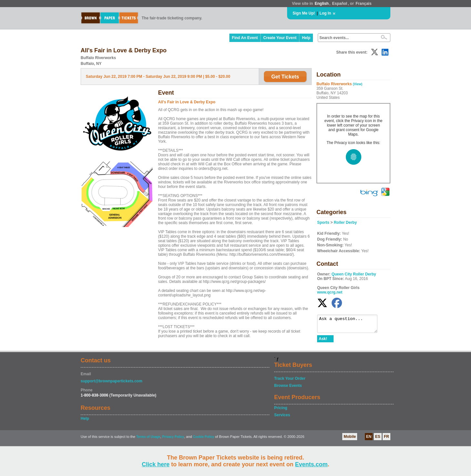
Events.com (311, 464)
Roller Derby (345, 222)
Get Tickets (285, 77)
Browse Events (288, 388)
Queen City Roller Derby (354, 274)
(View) (358, 84)
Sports (323, 222)
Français (363, 4)
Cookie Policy (204, 440)
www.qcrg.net (330, 292)
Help (306, 38)
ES (378, 440)
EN (369, 440)
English (321, 4)
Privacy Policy (173, 440)
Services (282, 418)
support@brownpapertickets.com (111, 384)
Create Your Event (280, 38)
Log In (325, 13)
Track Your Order (290, 381)
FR (386, 440)
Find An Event (245, 38)
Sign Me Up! (304, 13)
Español (340, 4)
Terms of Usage (148, 440)
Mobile (350, 440)
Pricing (281, 411)
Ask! (323, 342)
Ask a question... (351, 325)
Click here (155, 464)
